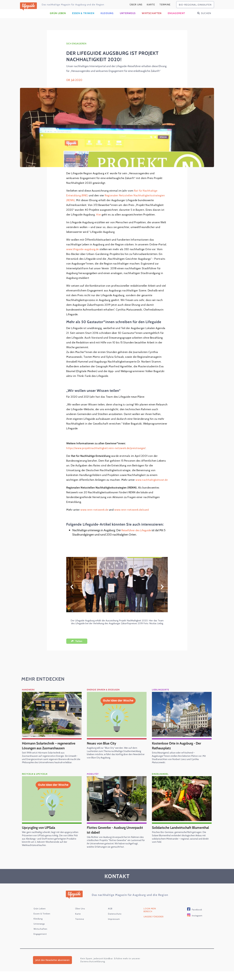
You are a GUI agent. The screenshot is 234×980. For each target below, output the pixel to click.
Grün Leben (58, 17)
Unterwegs (128, 17)
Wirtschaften (152, 17)
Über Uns (136, 5)
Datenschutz (115, 922)
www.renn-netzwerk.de (95, 519)
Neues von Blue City (102, 752)
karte (151, 5)
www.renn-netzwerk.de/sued (133, 519)
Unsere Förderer (154, 925)
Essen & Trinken (83, 17)
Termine (165, 5)
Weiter (162, 596)
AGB (110, 917)
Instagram (197, 924)
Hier (99, 219)
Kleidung (107, 17)
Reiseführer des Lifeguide (137, 539)
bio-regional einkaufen (195, 5)
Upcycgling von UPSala (40, 836)
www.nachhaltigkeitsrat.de (83, 489)
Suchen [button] (206, 17)
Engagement (176, 17)
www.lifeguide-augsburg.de (83, 253)
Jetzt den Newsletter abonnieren (52, 969)
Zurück (72, 596)
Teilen (79, 650)
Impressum (114, 928)
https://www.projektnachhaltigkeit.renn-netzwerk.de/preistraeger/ (107, 452)
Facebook (197, 918)
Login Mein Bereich (150, 919)
